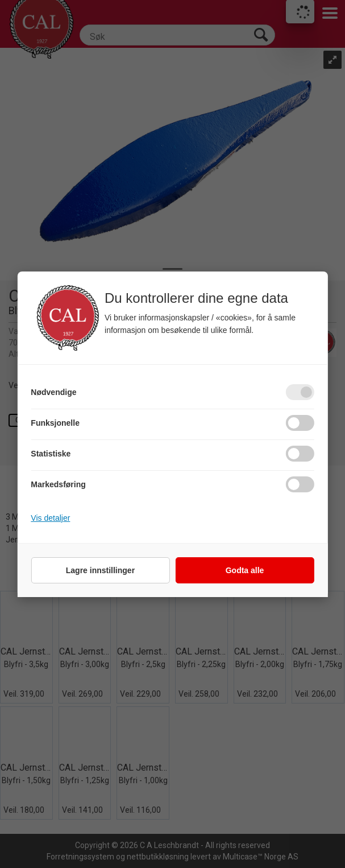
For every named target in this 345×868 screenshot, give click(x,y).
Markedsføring (58, 484)
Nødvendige (53, 392)
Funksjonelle (55, 423)
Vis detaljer (50, 518)
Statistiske (51, 454)
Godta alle (245, 570)
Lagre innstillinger (100, 570)
